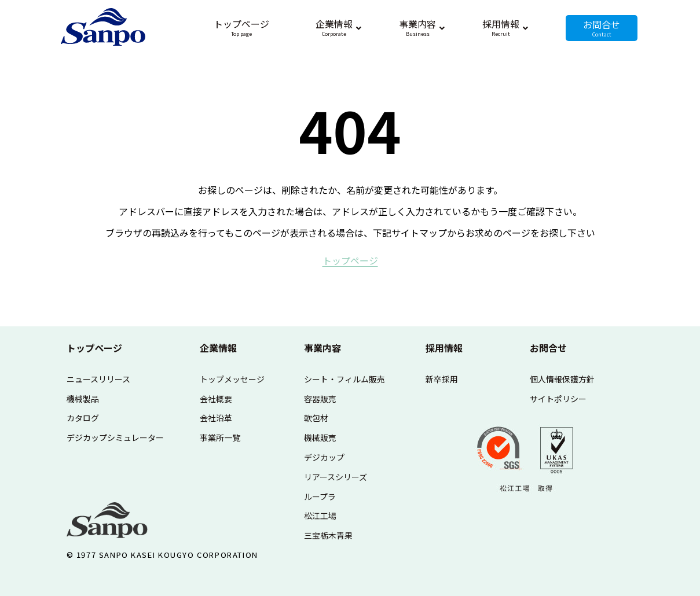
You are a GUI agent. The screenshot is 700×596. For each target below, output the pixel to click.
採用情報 (444, 348)
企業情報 (218, 348)
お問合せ (548, 348)
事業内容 (322, 348)
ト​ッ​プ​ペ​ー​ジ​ (350, 260)
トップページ (94, 348)
